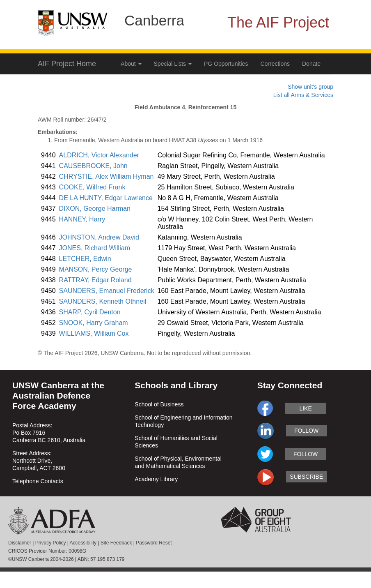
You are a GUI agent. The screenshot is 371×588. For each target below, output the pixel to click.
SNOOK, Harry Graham (94, 323)
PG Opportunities (226, 64)
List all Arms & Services (303, 95)
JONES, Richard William (95, 248)
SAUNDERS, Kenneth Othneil (103, 301)
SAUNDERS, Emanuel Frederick (107, 291)
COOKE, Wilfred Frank (92, 187)
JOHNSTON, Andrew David (99, 237)
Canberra (154, 20)
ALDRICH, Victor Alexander (99, 155)
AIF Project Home (67, 64)
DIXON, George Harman (95, 209)
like (305, 408)
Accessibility (83, 543)
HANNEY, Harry (82, 219)
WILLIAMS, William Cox (94, 333)
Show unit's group (310, 87)
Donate (311, 64)
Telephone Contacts (38, 481)
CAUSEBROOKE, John (93, 166)
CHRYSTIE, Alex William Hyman (106, 176)
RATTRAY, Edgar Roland (95, 280)
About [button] (131, 64)
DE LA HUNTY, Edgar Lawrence (106, 198)
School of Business (159, 404)
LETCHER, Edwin (85, 259)
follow (306, 431)
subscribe (306, 477)
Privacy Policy (51, 543)
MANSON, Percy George (96, 269)
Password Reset (154, 543)
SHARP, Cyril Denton (90, 312)
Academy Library (156, 479)
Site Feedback (116, 543)
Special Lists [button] (173, 64)
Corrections (275, 64)
